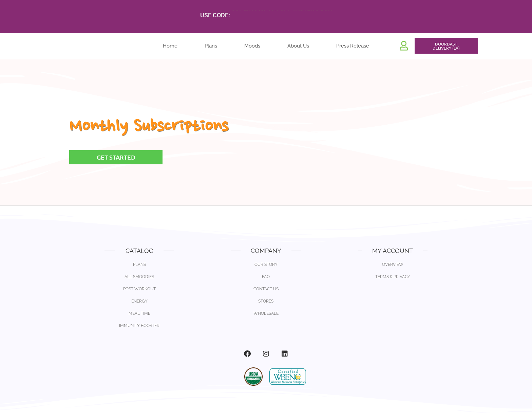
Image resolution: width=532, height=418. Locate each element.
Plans (211, 48)
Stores (266, 301)
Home (170, 48)
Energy (139, 301)
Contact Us (266, 289)
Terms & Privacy (393, 277)
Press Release (353, 48)
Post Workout (139, 289)
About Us (298, 48)
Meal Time (139, 313)
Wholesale (266, 313)
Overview (393, 265)
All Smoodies (139, 277)
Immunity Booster (139, 326)
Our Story (266, 265)
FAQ (266, 277)
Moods (252, 48)
